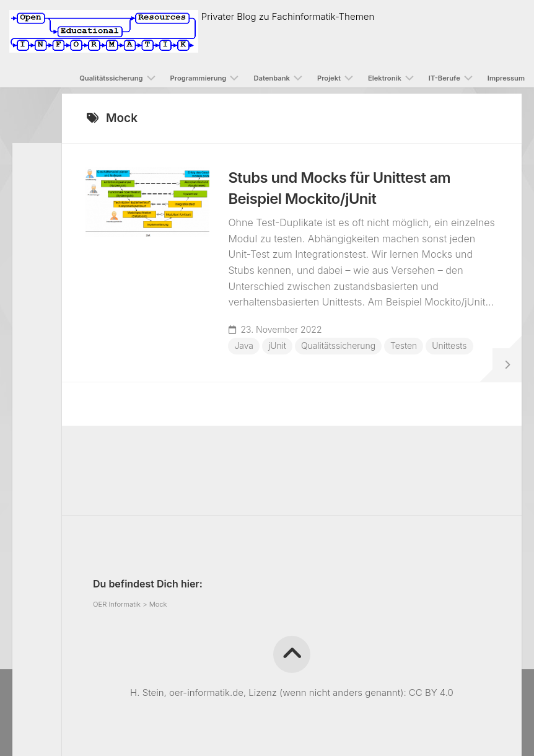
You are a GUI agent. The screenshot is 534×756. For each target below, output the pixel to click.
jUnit (278, 347)
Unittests (253, 365)
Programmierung (199, 78)
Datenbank (272, 78)
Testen (406, 347)
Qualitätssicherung (111, 78)
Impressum (506, 78)
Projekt (329, 78)
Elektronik (385, 78)
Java (245, 347)
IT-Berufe (444, 78)
